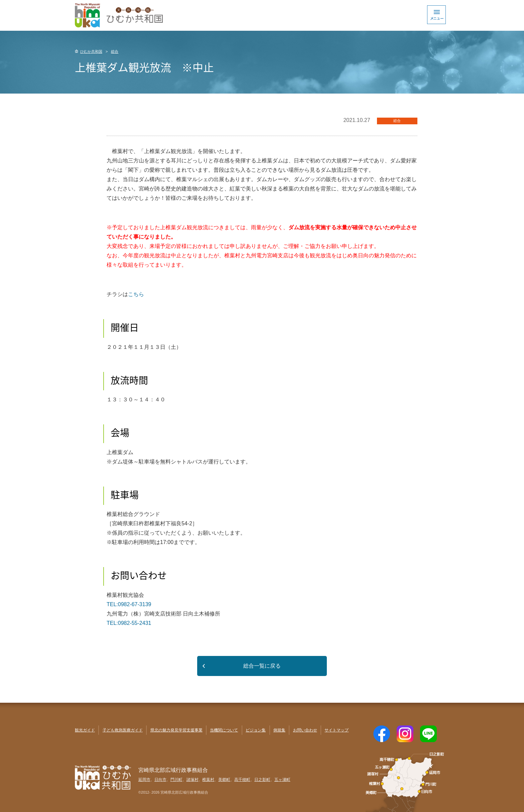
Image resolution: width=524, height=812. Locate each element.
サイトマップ (337, 730)
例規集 (279, 730)
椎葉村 (208, 780)
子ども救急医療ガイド (123, 730)
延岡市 (144, 780)
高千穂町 (242, 780)
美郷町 (224, 780)
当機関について (224, 730)
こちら (136, 294)
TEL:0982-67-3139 (129, 604)
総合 (115, 51)
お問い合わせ (305, 730)
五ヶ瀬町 (282, 780)
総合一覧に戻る (262, 666)
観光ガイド (85, 730)
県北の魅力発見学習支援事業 (176, 730)
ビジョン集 (256, 730)
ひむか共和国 (91, 51)
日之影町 (262, 780)
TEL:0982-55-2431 (129, 623)
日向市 (160, 780)
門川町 (176, 780)
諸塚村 (192, 780)
